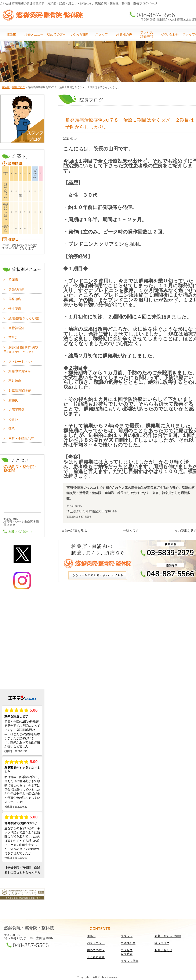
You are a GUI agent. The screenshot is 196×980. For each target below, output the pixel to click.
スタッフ (102, 34)
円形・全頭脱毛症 (21, 439)
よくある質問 (79, 34)
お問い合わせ (169, 34)
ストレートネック (21, 362)
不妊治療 (15, 381)
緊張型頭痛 (16, 290)
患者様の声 (124, 34)
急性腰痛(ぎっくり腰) (24, 318)
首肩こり (15, 338)
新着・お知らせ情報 (168, 936)
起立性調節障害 (20, 390)
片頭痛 (13, 280)
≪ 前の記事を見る (74, 531)
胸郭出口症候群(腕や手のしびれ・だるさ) (21, 350)
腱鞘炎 (13, 400)
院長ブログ (19, 87)
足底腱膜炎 (16, 410)
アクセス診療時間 (147, 34)
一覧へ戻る (131, 531)
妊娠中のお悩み (20, 371)
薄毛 (12, 429)
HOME (11, 34)
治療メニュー (34, 34)
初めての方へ (57, 34)
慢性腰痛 (15, 309)
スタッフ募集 (130, 961)
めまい (13, 419)
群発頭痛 (15, 299)
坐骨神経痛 (16, 328)
